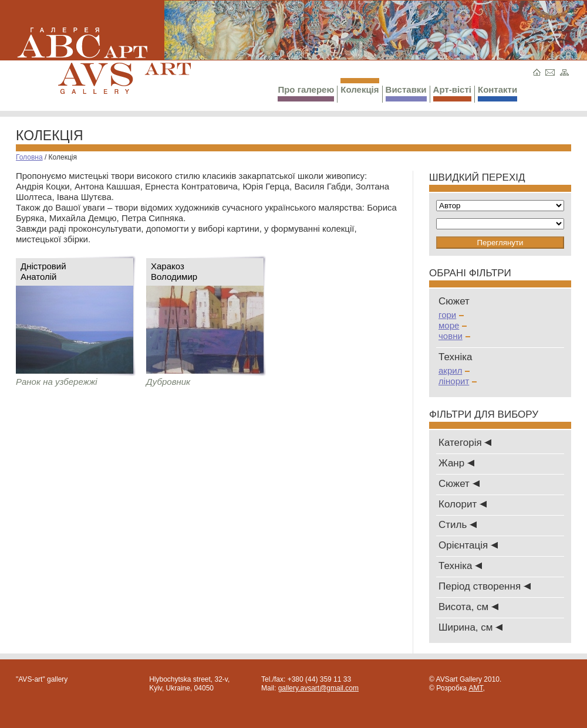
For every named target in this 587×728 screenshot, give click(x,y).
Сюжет (459, 484)
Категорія (465, 443)
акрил (454, 370)
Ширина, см (470, 627)
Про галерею (306, 93)
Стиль (458, 525)
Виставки (406, 93)
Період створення (485, 586)
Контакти (497, 93)
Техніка (460, 566)
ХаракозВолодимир (174, 271)
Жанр (456, 463)
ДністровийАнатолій (43, 271)
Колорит (463, 504)
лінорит (458, 381)
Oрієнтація (468, 545)
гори (451, 315)
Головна (29, 157)
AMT (475, 688)
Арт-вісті (452, 93)
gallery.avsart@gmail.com (318, 688)
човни (454, 336)
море (453, 325)
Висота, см (468, 607)
